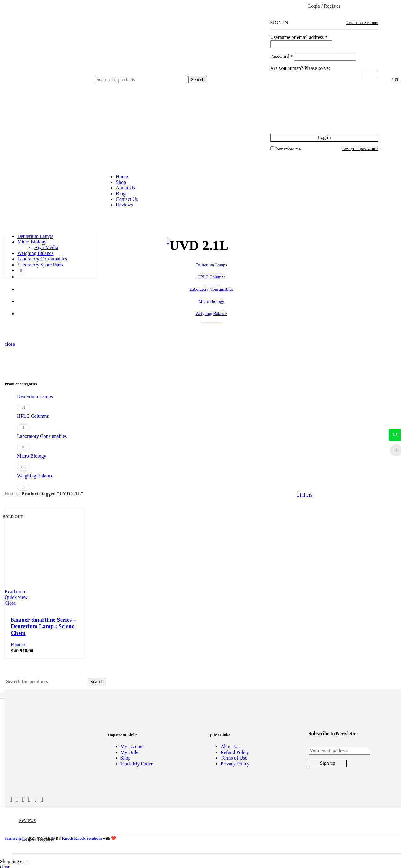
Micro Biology (32, 456)
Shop (126, 758)
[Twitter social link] (17, 799)
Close (10, 603)
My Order (130, 752)
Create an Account (362, 23)
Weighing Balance (35, 476)
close (10, 344)
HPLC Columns (33, 416)
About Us (230, 746)
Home (11, 494)
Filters (306, 495)
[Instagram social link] (29, 799)
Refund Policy (235, 752)
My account (132, 746)
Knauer (18, 645)
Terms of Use (234, 758)
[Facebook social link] (11, 799)
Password (282, 56)
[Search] (141, 80)
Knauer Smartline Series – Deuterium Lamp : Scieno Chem (43, 626)
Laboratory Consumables (42, 436)
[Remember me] (272, 148)
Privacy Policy (235, 764)
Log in (324, 137)
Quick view (16, 597)
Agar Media (46, 247)
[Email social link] (23, 799)
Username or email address (299, 37)
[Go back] (168, 242)
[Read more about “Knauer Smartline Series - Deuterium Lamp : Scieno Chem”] (15, 592)
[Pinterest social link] (36, 799)
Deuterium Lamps (35, 396)
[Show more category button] (21, 271)
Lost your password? (360, 149)
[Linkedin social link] (42, 799)
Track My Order (137, 764)
